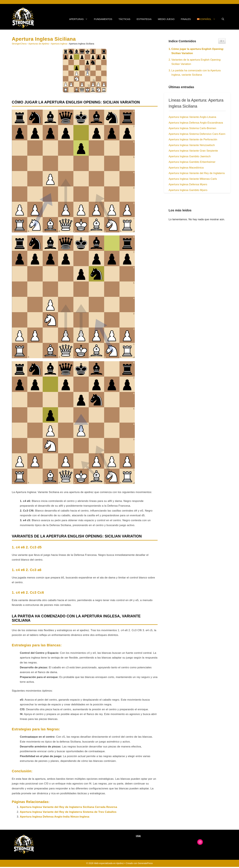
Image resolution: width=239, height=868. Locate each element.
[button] (223, 19)
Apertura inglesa (59, 44)
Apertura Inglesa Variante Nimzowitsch (192, 145)
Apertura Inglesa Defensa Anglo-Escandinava (196, 123)
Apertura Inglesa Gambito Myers (188, 190)
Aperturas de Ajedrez (39, 44)
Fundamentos (103, 19)
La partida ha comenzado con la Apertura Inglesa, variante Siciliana (196, 73)
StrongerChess (19, 44)
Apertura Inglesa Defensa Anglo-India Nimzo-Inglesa (55, 817)
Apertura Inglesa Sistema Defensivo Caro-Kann (197, 134)
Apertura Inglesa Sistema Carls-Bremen (192, 128)
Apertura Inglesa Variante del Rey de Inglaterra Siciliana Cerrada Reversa (69, 807)
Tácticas (124, 19)
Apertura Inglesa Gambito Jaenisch (190, 156)
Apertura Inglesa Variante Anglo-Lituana (192, 117)
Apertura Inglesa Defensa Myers (188, 184)
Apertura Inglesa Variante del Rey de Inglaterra (197, 173)
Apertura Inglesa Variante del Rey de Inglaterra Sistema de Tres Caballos (68, 812)
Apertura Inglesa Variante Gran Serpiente (193, 151)
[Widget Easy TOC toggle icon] (222, 41)
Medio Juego (166, 19)
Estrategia (144, 19)
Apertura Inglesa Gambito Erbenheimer (192, 162)
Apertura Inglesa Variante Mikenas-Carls (193, 179)
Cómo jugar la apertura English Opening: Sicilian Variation (198, 51)
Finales (186, 19)
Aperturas (80, 19)
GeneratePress (145, 863)
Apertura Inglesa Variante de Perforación (193, 139)
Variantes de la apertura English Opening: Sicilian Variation (196, 62)
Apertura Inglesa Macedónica (186, 168)
